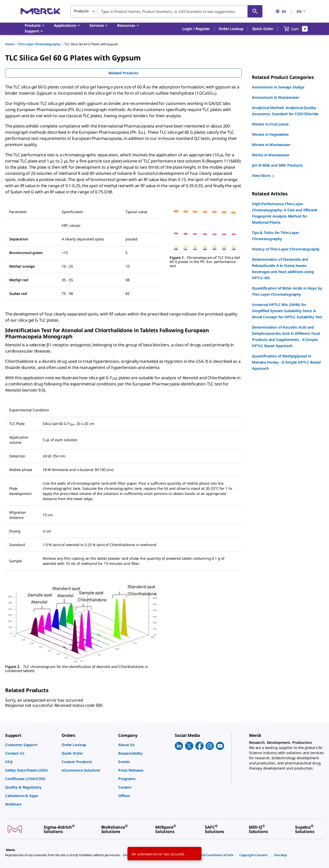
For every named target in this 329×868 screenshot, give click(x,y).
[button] (196, 29)
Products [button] (81, 11)
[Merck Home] (40, 11)
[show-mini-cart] (296, 29)
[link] (31, 745)
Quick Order (263, 29)
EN (301, 11)
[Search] (255, 11)
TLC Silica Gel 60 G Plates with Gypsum (91, 44)
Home (10, 44)
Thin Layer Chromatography (39, 44)
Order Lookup (231, 29)
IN (281, 11)
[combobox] (166, 11)
